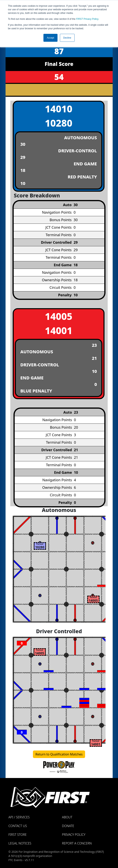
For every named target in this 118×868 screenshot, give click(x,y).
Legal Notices (20, 843)
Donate (68, 826)
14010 (59, 109)
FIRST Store (18, 835)
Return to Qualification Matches (59, 754)
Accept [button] (50, 38)
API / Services (19, 817)
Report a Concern (77, 843)
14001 (59, 330)
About (67, 817)
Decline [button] (67, 38)
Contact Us (18, 826)
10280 (59, 123)
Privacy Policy (87, 19)
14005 (59, 316)
